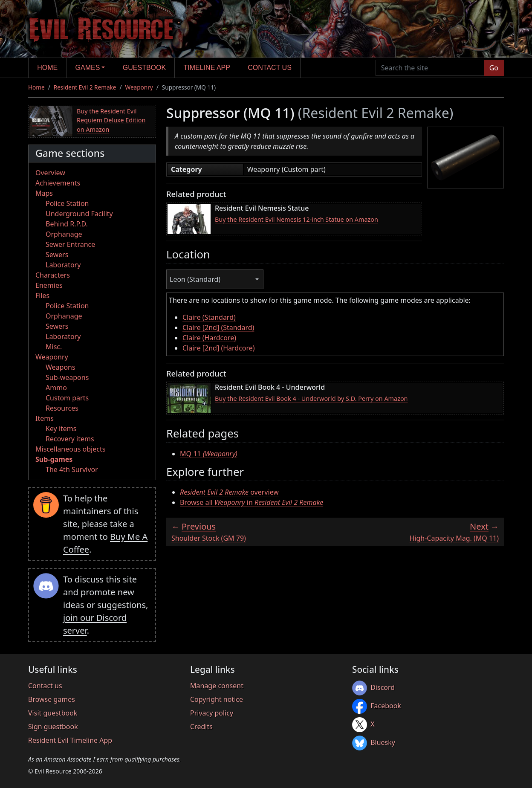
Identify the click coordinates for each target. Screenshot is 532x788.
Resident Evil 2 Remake (85, 87)
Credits (201, 727)
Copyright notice (217, 699)
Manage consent (217, 686)
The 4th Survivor (72, 469)
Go (494, 68)
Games (88, 68)
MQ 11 (209, 454)
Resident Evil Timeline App (70, 740)
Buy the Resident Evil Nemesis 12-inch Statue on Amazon (296, 219)
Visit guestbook (53, 713)
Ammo (56, 388)
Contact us (270, 68)
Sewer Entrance (70, 244)
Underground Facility (79, 214)
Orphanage (64, 234)
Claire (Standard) (209, 317)
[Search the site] (430, 68)
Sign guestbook (53, 727)
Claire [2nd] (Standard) (218, 327)
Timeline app (207, 68)
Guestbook (144, 68)
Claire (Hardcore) (209, 338)
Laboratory (63, 265)
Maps (44, 193)
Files (42, 295)
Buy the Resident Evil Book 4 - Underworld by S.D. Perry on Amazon (311, 398)
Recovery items (70, 439)
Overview (50, 173)
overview (229, 492)
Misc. (54, 347)
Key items (61, 429)
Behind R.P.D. (67, 224)
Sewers (57, 255)
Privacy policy (212, 713)
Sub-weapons (67, 377)
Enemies (49, 285)
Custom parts (67, 398)
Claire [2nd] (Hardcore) (219, 348)
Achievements (58, 183)
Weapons (61, 367)
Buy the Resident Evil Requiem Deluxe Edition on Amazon (111, 120)
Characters (53, 275)
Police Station (67, 203)
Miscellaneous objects (70, 449)
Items (45, 418)
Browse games (52, 699)
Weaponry (139, 87)
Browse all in (252, 502)
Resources (62, 408)
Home (47, 68)
